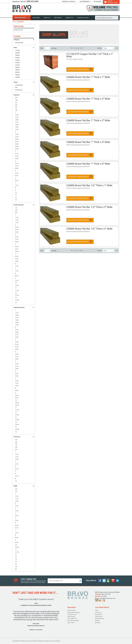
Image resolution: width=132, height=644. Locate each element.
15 (16, 427)
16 (16, 432)
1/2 (16, 103)
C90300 (17, 70)
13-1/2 (17, 300)
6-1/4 (17, 476)
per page (54, 48)
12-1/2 (17, 295)
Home (14, 22)
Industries (36, 18)
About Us (47, 18)
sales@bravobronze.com (107, 598)
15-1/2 (17, 429)
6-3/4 (17, 376)
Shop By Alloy (18, 30)
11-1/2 (17, 290)
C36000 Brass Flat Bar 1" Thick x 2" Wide (88, 99)
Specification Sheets (74, 612)
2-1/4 (17, 137)
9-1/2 (17, 281)
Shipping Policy (100, 619)
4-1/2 (17, 166)
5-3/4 (17, 261)
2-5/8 (17, 144)
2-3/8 (17, 139)
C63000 (17, 60)
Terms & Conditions (55, 641)
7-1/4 (17, 381)
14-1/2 (17, 425)
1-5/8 (17, 125)
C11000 (17, 50)
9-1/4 (17, 395)
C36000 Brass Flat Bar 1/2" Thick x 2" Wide (89, 207)
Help (85, 2)
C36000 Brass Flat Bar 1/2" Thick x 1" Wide (89, 185)
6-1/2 (17, 180)
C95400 (17, 75)
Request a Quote (83, 18)
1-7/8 (17, 129)
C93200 (17, 72)
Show (42, 48)
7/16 (16, 100)
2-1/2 (17, 142)
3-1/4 (17, 154)
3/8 (16, 98)
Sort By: (100, 48)
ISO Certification (72, 619)
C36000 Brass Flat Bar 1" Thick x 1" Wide (88, 77)
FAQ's (97, 610)
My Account (98, 2)
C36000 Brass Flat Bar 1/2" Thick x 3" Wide (89, 229)
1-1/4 (17, 117)
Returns (97, 621)
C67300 (17, 65)
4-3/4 (17, 168)
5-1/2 (17, 176)
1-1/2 (17, 122)
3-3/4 (17, 159)
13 (16, 200)
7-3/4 (17, 386)
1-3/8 (17, 120)
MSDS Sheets (72, 610)
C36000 (17, 53)
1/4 (16, 440)
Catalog (69, 2)
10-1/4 (17, 403)
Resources (58, 18)
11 (16, 195)
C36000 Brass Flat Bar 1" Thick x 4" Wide (88, 142)
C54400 (17, 58)
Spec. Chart (71, 623)
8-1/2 (17, 276)
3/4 (16, 108)
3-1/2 (17, 156)
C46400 (17, 55)
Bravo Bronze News (73, 621)
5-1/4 (17, 173)
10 (16, 193)
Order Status (99, 617)
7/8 (16, 110)
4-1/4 (17, 163)
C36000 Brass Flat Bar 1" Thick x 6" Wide (88, 164)
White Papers (71, 617)
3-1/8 (17, 342)
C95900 (17, 77)
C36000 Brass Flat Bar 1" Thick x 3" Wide (88, 120)
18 (16, 567)
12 (16, 197)
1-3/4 (17, 127)
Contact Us (69, 18)
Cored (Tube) (19, 85)
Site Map (98, 623)
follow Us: (91, 580)
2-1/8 (17, 134)
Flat (16, 87)
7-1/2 (17, 185)
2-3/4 (17, 146)
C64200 (17, 63)
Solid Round (19, 90)
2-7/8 (17, 149)
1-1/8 (17, 115)
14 (16, 302)
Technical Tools (72, 614)
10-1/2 (17, 285)
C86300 (17, 67)
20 (16, 569)
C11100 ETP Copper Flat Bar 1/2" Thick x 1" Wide (90, 55)
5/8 (16, 105)
